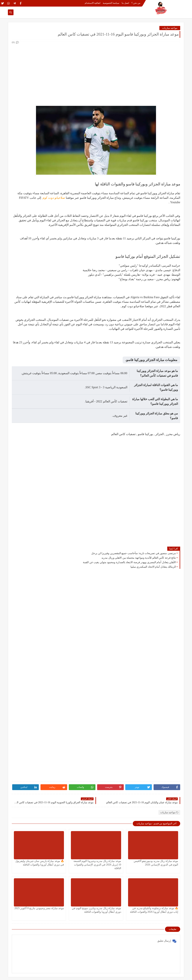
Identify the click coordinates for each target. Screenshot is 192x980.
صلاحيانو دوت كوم (53, 198)
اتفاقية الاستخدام (93, 3)
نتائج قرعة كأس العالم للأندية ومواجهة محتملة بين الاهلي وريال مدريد (139, 558)
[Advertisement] (96, 71)
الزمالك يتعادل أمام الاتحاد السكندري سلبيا (153, 567)
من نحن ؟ (136, 3)
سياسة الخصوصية (111, 3)
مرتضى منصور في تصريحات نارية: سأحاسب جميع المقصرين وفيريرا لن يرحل (134, 553)
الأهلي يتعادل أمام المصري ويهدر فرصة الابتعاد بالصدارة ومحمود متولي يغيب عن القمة (129, 562)
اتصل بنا (125, 3)
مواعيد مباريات (170, 28)
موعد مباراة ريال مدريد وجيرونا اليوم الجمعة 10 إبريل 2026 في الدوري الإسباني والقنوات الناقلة (97, 865)
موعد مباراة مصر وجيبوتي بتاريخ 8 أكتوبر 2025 (39, 908)
